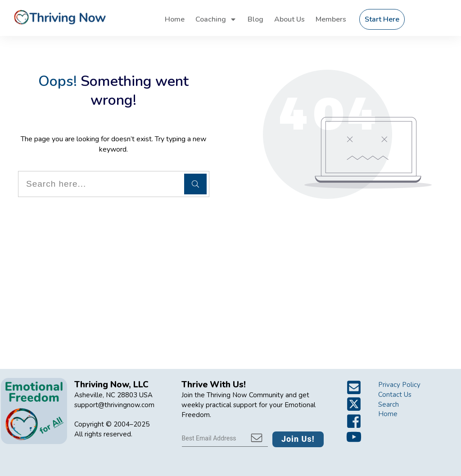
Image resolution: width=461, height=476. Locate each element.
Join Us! (298, 439)
